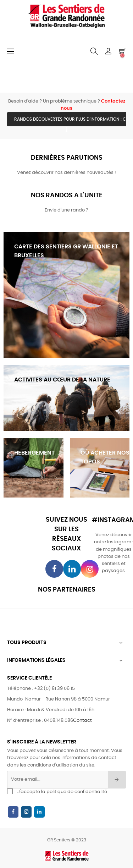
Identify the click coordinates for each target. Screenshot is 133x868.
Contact (82, 721)
